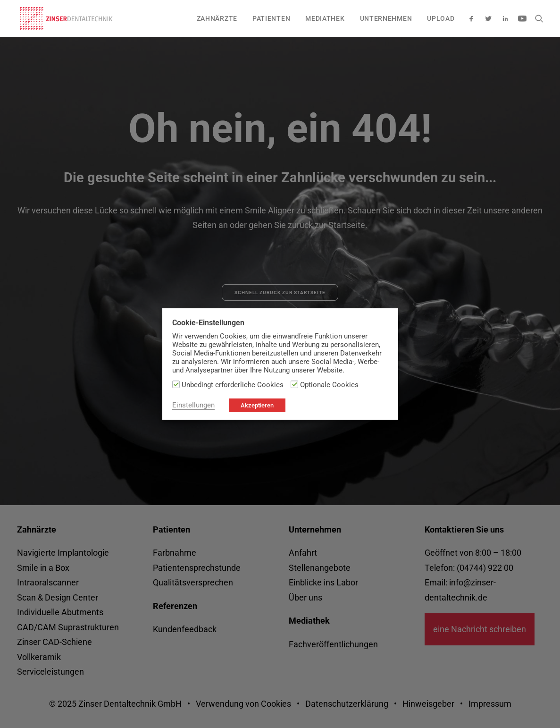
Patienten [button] (271, 18)
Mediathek (325, 18)
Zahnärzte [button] (217, 18)
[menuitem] (217, 18)
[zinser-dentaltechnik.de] (67, 18)
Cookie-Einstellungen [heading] (208, 323)
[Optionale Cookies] (294, 384)
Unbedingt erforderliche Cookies (233, 385)
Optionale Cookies (329, 385)
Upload (441, 18)
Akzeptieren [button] (257, 405)
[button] (473, 18)
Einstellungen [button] (193, 405)
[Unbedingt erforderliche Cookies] (176, 384)
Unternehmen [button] (386, 18)
